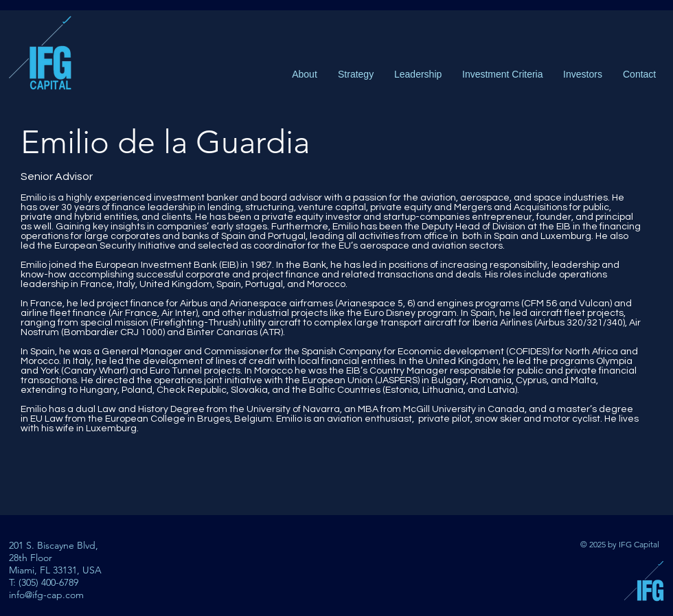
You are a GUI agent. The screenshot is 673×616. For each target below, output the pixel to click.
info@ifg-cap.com (46, 595)
